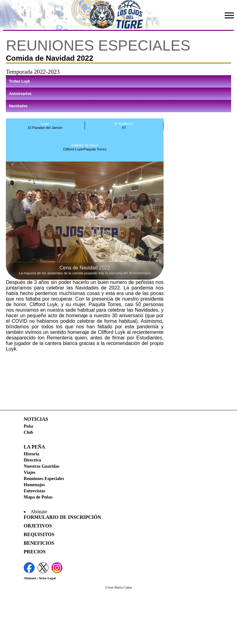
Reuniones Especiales (44, 478)
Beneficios (39, 543)
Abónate (30, 578)
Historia (31, 454)
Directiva (32, 460)
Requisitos (39, 534)
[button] (158, 221)
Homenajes (34, 485)
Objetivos (38, 526)
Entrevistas (34, 491)
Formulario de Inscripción (62, 517)
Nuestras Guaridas (42, 466)
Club (28, 432)
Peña (28, 426)
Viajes (30, 472)
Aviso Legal (47, 578)
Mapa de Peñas (38, 497)
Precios (35, 552)
